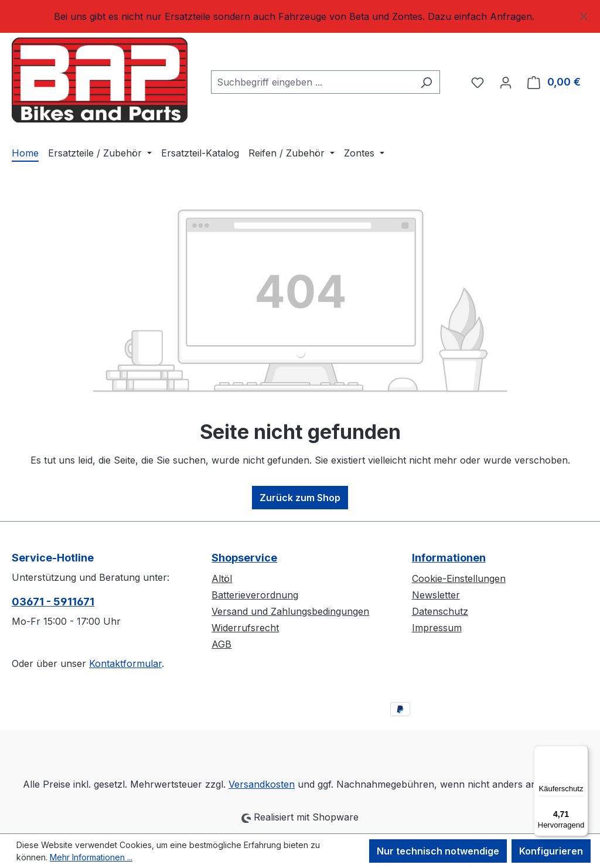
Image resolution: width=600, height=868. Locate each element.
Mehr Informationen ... (91, 857)
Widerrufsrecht (245, 628)
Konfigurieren (551, 851)
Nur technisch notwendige (438, 851)
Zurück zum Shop (300, 498)
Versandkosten (262, 784)
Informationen (449, 558)
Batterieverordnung (255, 595)
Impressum (437, 628)
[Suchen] (426, 82)
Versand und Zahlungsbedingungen (290, 611)
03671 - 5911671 (53, 602)
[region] (300, 16)
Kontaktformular (125, 663)
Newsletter (436, 595)
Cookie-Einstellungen (459, 578)
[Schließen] (584, 14)
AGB (221, 644)
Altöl (222, 578)
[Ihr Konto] (506, 82)
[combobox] (312, 82)
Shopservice (244, 558)
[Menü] (581, 753)
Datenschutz (440, 611)
